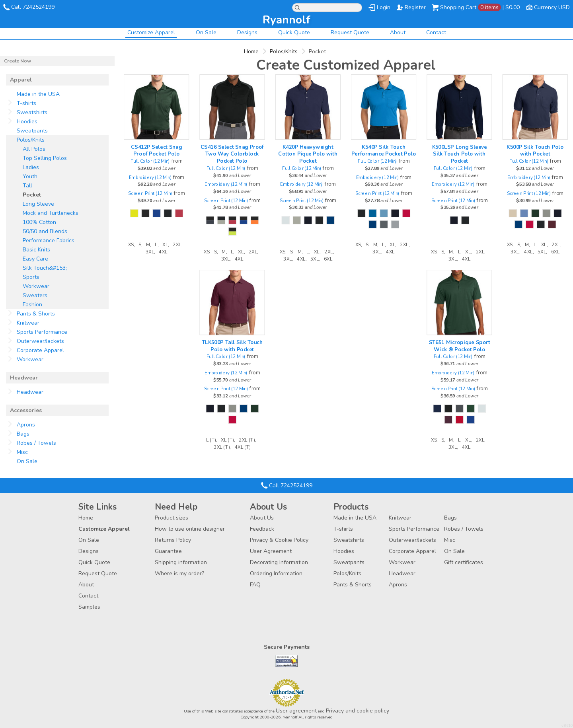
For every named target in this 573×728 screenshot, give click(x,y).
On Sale (206, 32)
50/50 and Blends (45, 231)
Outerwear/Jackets (40, 341)
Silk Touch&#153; (45, 268)
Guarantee (168, 551)
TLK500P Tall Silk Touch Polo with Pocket (232, 346)
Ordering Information (276, 573)
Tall (27, 186)
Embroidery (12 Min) (150, 177)
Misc (22, 452)
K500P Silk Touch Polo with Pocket (535, 150)
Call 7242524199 (33, 7)
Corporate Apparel (40, 350)
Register (415, 7)
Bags (23, 434)
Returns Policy (173, 540)
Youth (30, 176)
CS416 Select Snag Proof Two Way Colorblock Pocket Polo (232, 154)
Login (384, 7)
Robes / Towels (36, 443)
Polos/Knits (284, 52)
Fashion (32, 305)
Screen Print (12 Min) (150, 193)
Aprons (26, 425)
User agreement (296, 711)
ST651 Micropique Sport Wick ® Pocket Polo (460, 346)
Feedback (262, 529)
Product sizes (172, 518)
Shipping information (181, 562)
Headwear (30, 392)
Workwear (36, 286)
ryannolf (286, 20)
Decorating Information (279, 562)
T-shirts (26, 103)
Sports (31, 277)
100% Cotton (39, 222)
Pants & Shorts (36, 314)
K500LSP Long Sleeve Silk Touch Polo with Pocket (460, 154)
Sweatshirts (32, 112)
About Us (262, 518)
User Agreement (271, 551)
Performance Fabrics (49, 240)
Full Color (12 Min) (150, 161)
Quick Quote (294, 32)
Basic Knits (36, 250)
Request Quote (350, 32)
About (398, 32)
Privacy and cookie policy (358, 711)
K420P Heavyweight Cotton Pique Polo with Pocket (308, 154)
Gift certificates (464, 562)
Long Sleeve (38, 204)
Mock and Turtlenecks (51, 213)
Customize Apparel (151, 32)
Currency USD (552, 7)
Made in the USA (38, 94)
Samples (89, 607)
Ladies (31, 167)
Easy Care (35, 259)
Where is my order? (179, 573)
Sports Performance (42, 332)
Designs (247, 32)
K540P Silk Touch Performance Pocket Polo (384, 150)
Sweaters (35, 295)
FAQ (255, 585)
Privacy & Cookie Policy (279, 540)
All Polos (34, 149)
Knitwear (28, 323)
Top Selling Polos (45, 158)
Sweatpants (32, 131)
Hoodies (27, 122)
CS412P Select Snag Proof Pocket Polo (156, 150)
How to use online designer (190, 529)
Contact (436, 32)
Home (251, 52)
